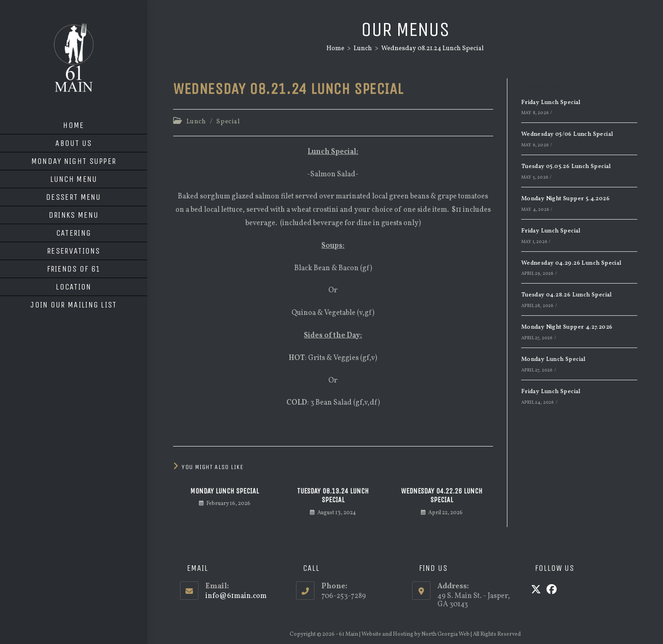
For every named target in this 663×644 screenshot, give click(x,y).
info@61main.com (236, 596)
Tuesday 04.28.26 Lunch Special (567, 295)
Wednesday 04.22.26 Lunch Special (442, 495)
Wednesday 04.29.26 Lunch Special (571, 263)
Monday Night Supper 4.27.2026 (567, 327)
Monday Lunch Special (224, 491)
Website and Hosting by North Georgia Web (416, 634)
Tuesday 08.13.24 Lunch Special (333, 495)
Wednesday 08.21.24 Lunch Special (433, 49)
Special (228, 122)
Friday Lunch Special (551, 103)
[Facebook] (552, 591)
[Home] (335, 49)
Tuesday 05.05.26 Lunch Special (566, 167)
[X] (536, 591)
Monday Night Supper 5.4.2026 (565, 199)
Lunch (196, 122)
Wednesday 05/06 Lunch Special (567, 134)
